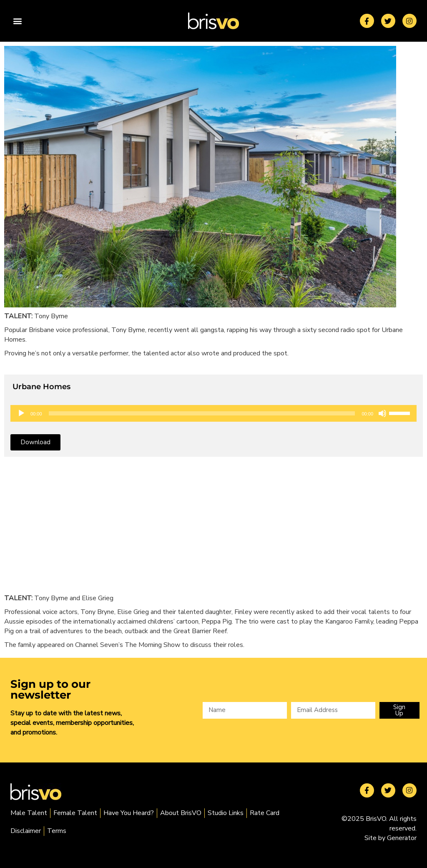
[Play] (21, 413)
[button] (17, 21)
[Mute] (382, 413)
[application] (213, 413)
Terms (57, 831)
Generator (402, 838)
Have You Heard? (129, 813)
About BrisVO (181, 813)
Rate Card (265, 813)
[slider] (202, 413)
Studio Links (226, 813)
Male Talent (29, 813)
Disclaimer (26, 831)
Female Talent (75, 813)
